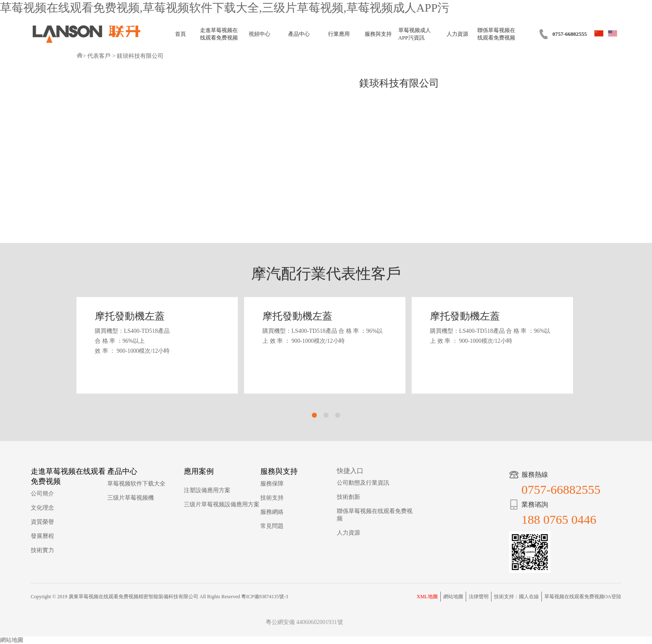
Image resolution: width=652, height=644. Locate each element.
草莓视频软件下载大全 (136, 484)
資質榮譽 (42, 522)
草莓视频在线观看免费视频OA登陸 (583, 597)
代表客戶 (99, 56)
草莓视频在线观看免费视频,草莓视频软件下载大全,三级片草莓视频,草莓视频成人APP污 (225, 8)
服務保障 (272, 484)
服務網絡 (272, 512)
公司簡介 (42, 494)
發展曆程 (42, 536)
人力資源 (457, 34)
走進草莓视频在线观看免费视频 (219, 34)
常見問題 (272, 526)
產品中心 (299, 34)
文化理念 (42, 508)
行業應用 (339, 34)
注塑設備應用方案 (207, 490)
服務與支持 (378, 34)
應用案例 (199, 471)
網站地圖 (453, 597)
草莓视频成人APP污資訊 (415, 34)
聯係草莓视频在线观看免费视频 (496, 34)
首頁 (180, 34)
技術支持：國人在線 (516, 597)
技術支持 (272, 498)
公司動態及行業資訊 (363, 483)
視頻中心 (259, 34)
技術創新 (348, 497)
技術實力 (42, 550)
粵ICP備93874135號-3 (265, 597)
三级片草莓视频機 (131, 498)
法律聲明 (479, 597)
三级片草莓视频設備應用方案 (222, 504)
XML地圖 (427, 597)
